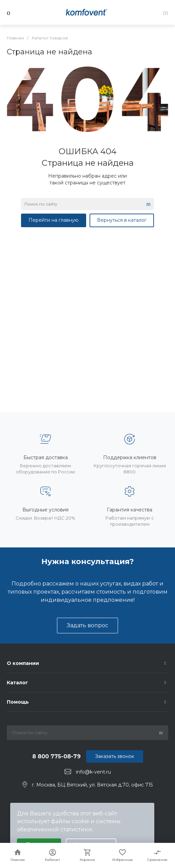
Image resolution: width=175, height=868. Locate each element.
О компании (23, 663)
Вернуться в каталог (122, 220)
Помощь (18, 702)
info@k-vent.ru (93, 772)
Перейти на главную (54, 220)
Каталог (17, 683)
